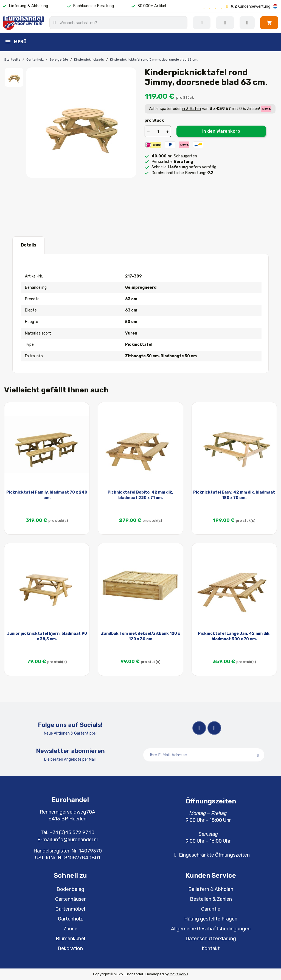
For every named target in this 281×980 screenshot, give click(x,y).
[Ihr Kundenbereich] (247, 23)
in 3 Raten (191, 109)
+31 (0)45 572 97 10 (72, 832)
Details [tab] (29, 245)
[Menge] (158, 132)
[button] (269, 23)
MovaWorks (179, 974)
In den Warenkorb (221, 131)
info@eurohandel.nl (76, 840)
